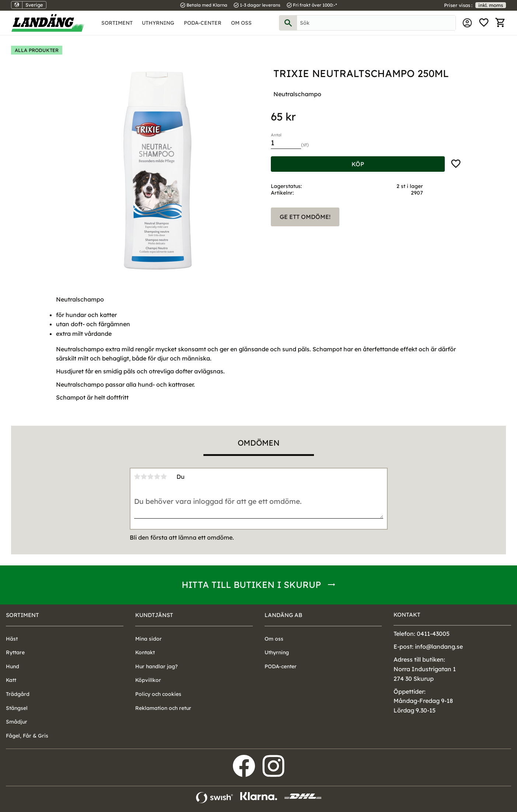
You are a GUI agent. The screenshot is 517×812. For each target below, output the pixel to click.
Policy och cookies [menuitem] (158, 694)
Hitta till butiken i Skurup (251, 585)
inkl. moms (491, 5)
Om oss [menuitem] (241, 23)
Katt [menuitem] (11, 680)
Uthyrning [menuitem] (158, 23)
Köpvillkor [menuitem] (148, 680)
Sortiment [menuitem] (117, 23)
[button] (484, 23)
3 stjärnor (151, 477)
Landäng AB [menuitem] (283, 615)
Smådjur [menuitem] (17, 722)
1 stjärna (137, 477)
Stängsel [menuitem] (17, 708)
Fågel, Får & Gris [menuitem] (27, 736)
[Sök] (288, 23)
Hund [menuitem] (13, 666)
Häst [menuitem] (12, 639)
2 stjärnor (144, 477)
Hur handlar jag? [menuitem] (156, 666)
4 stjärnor (157, 477)
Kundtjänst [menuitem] (154, 615)
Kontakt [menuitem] (145, 652)
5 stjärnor (164, 477)
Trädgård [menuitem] (18, 694)
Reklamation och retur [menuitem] (163, 708)
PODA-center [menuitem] (203, 23)
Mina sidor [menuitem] (467, 23)
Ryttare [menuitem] (15, 652)
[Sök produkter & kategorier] (376, 23)
